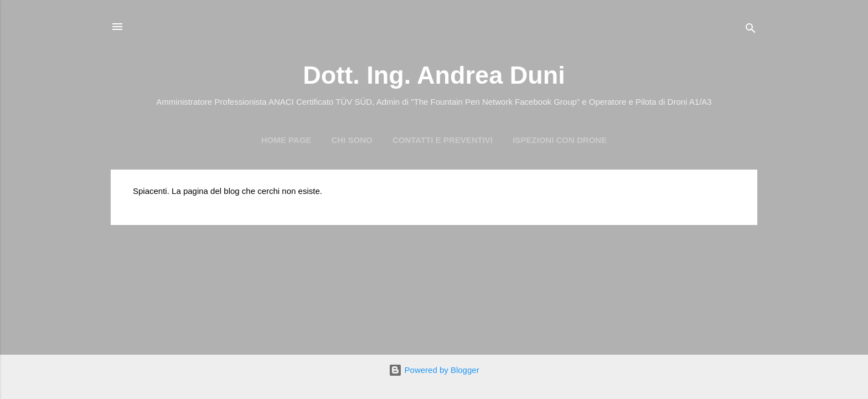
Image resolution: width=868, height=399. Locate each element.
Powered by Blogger (434, 370)
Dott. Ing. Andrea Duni (434, 75)
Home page (286, 140)
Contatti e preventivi (443, 140)
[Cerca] (751, 30)
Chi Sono (352, 140)
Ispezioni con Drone (560, 140)
